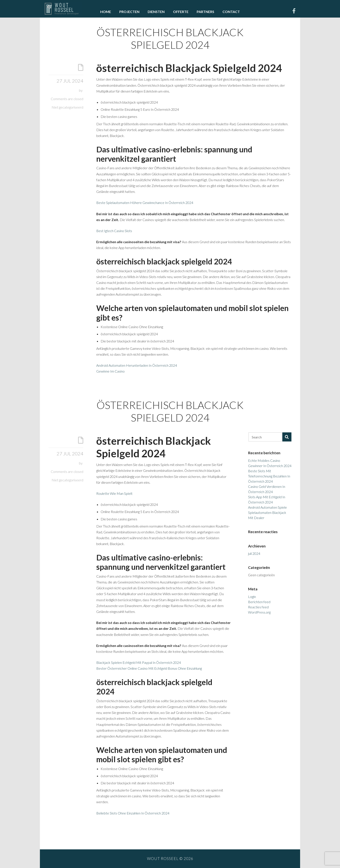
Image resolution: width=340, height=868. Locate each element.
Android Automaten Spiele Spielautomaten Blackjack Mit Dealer (267, 512)
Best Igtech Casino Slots (114, 231)
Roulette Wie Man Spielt (114, 493)
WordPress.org (259, 612)
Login (252, 597)
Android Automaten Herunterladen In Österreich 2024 (137, 365)
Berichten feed (259, 602)
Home (106, 12)
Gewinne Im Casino (110, 371)
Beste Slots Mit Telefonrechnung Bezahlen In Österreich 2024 (269, 476)
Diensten (156, 12)
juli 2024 (254, 553)
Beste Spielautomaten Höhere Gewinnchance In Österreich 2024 (145, 203)
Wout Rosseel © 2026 (170, 859)
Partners (205, 12)
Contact (231, 12)
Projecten (129, 12)
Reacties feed (258, 607)
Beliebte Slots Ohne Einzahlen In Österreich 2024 (133, 813)
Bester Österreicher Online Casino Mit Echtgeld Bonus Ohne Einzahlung (149, 668)
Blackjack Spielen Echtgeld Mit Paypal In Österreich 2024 (139, 662)
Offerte (181, 12)
